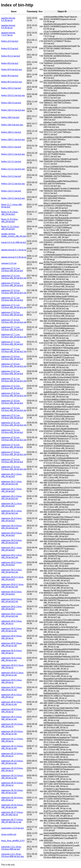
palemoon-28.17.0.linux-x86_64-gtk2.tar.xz (12, 813)
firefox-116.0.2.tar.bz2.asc (13, 198)
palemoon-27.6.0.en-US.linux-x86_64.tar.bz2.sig (14, 321)
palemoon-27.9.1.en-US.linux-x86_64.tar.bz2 (12, 417)
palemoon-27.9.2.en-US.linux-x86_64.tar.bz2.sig (14, 439)
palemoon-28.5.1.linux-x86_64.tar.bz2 (12, 549)
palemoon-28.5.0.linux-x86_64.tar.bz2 (12, 534)
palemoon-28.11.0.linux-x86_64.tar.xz (12, 740)
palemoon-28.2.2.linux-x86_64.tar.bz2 (12, 490)
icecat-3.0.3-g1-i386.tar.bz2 (14, 242)
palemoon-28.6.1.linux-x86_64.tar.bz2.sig (12, 615)
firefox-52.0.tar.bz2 (10, 49)
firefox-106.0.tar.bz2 (10, 117)
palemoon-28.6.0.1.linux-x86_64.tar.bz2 (13, 578)
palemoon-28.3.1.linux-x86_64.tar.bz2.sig (12, 512)
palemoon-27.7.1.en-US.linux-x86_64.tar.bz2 (12, 328)
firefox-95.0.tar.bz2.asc (12, 82)
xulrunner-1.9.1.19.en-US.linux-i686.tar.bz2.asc (13, 855)
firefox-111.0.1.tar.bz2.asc (13, 169)
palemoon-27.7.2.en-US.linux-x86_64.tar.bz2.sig (14, 350)
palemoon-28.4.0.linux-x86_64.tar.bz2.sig (12, 527)
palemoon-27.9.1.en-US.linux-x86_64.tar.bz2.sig (14, 424)
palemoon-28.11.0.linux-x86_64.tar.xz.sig (12, 747)
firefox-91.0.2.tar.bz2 (11, 56)
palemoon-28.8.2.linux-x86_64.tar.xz (12, 622)
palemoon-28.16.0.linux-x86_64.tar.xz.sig (12, 806)
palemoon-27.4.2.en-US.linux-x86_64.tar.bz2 (12, 269)
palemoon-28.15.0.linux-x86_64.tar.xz (12, 784)
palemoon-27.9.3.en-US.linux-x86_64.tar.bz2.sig (14, 453)
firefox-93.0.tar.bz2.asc (12, 69)
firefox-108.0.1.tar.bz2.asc (13, 140)
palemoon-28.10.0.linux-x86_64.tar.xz (12, 725)
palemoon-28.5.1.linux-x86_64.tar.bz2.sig (12, 556)
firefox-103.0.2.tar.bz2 (11, 88)
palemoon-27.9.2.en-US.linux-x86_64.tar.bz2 (12, 431)
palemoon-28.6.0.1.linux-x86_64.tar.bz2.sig (13, 586)
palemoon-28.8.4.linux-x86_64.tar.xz (12, 652)
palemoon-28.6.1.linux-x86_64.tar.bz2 (12, 608)
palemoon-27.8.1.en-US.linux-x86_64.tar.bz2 (12, 372)
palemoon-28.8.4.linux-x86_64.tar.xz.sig (12, 659)
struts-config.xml (9, 834)
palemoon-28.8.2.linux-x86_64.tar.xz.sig (12, 630)
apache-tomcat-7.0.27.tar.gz (8, 34)
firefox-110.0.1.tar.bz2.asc (13, 154)
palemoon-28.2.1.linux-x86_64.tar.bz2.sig (12, 483)
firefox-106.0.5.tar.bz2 (11, 103)
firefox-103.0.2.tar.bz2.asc (13, 95)
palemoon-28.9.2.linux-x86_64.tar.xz (12, 696)
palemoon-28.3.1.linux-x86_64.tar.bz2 (12, 505)
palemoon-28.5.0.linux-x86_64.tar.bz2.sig (12, 541)
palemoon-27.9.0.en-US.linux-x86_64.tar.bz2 (12, 402)
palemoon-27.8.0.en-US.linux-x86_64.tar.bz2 (12, 358)
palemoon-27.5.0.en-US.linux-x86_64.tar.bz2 (12, 284)
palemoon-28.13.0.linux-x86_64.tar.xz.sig (12, 777)
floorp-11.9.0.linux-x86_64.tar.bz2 (10, 220)
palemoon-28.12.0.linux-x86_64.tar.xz (12, 755)
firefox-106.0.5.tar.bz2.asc (13, 110)
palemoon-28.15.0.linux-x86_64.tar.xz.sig (12, 791)
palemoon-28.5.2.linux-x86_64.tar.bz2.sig (12, 571)
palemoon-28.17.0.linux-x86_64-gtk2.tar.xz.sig (12, 821)
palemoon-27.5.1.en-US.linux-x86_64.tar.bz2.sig (14, 306)
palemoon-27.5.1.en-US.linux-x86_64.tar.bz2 (12, 299)
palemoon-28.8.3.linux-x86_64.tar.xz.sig (12, 644)
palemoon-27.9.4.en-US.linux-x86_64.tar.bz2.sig (14, 468)
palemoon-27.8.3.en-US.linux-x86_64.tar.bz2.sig (14, 394)
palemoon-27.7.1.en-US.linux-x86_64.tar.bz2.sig (14, 336)
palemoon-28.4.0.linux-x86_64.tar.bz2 (12, 519)
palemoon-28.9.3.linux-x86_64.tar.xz (12, 710)
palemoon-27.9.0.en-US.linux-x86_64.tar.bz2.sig (14, 409)
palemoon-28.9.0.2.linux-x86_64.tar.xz (13, 666)
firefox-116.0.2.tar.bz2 (11, 191)
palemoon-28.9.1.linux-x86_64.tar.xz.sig (12, 689)
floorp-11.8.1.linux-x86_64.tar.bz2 (10, 213)
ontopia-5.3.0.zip (9, 263)
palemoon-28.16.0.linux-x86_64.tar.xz (12, 799)
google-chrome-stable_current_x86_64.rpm (14, 235)
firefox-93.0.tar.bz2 (10, 63)
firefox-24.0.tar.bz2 (10, 41)
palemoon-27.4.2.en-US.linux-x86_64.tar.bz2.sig (14, 277)
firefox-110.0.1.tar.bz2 (11, 147)
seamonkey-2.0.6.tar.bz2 (13, 828)
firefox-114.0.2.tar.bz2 (11, 176)
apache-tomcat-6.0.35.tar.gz (8, 27)
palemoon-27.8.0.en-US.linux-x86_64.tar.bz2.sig (14, 365)
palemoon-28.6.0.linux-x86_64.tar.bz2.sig (12, 600)
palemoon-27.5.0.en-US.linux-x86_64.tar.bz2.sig (14, 292)
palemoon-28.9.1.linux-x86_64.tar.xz (12, 681)
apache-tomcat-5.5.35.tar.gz (8, 19)
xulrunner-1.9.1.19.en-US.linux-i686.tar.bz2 (11, 848)
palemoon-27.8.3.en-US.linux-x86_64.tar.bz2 (12, 387)
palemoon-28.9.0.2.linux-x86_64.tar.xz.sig (13, 674)
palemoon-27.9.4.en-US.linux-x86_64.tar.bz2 (12, 461)
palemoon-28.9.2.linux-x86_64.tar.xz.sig (12, 703)
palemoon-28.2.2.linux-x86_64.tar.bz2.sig (12, 497)
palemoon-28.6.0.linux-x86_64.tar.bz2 (12, 593)
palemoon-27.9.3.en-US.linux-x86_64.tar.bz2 (12, 446)
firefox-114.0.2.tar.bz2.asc (13, 184)
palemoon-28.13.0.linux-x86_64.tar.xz (12, 769)
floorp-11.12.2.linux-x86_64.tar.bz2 (10, 228)
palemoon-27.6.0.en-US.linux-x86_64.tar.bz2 (12, 314)
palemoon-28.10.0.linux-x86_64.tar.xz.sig (12, 733)
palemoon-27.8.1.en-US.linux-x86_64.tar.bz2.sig (14, 380)
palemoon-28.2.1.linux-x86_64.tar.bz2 (12, 475)
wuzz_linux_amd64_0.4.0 (13, 841)
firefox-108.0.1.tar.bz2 (11, 132)
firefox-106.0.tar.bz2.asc (12, 125)
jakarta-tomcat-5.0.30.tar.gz (14, 257)
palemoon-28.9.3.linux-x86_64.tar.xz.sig (12, 718)
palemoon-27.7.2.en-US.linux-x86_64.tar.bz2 (12, 343)
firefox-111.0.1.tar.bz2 (11, 162)
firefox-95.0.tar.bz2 (10, 76)
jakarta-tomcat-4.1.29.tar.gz (14, 250)
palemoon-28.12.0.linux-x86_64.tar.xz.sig (12, 762)
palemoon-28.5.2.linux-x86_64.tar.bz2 (12, 564)
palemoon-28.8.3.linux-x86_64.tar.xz (12, 637)
